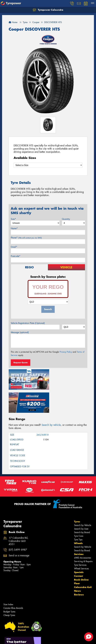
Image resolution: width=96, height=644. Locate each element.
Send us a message (19, 531)
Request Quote (21, 363)
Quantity (66, 219)
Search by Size (81, 505)
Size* (13, 219)
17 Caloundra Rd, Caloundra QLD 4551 (18, 517)
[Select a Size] (48, 165)
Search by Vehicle (83, 501)
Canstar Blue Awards (13, 584)
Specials (79, 548)
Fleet (77, 559)
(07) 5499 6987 (18, 525)
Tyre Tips (78, 515)
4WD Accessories (83, 533)
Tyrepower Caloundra (48, 10)
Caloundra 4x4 (83, 563)
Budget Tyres (9, 587)
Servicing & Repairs (83, 537)
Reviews (79, 570)
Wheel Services (81, 544)
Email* (14, 247)
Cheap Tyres (9, 591)
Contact (79, 552)
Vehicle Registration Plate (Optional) (28, 323)
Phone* (26, 238)
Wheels (78, 519)
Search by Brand (82, 508)
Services (79, 530)
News (77, 567)
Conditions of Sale (37, 639)
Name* (14, 228)
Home (13, 22)
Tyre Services (80, 541)
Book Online (81, 555)
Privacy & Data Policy (20, 639)
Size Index (8, 580)
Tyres (77, 497)
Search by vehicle (51, 401)
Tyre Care (79, 512)
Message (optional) (20, 332)
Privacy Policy (66, 352)
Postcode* (16, 256)
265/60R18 (43, 410)
